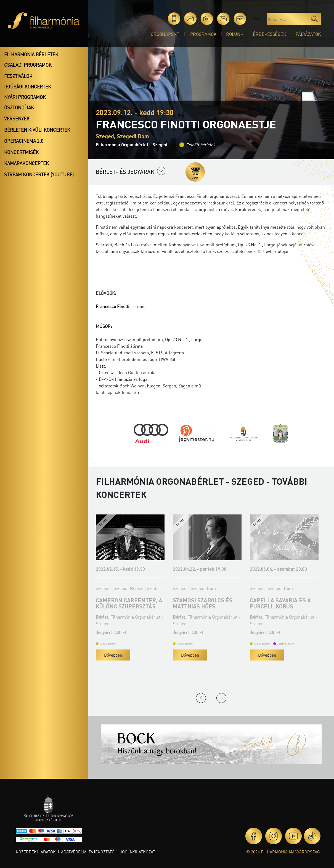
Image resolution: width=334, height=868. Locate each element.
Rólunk (235, 34)
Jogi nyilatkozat (137, 852)
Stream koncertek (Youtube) (39, 174)
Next (221, 698)
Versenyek (17, 118)
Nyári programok (25, 97)
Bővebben (113, 655)
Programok (203, 34)
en (256, 19)
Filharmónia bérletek (31, 54)
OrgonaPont (165, 34)
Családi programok (28, 65)
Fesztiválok (18, 76)
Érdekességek (269, 34)
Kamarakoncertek (26, 163)
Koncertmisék (21, 152)
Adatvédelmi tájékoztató (88, 852)
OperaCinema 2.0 (24, 141)
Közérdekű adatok (36, 852)
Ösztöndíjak (19, 107)
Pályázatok (308, 34)
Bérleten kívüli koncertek (37, 130)
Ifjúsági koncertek (28, 87)
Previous (201, 698)
